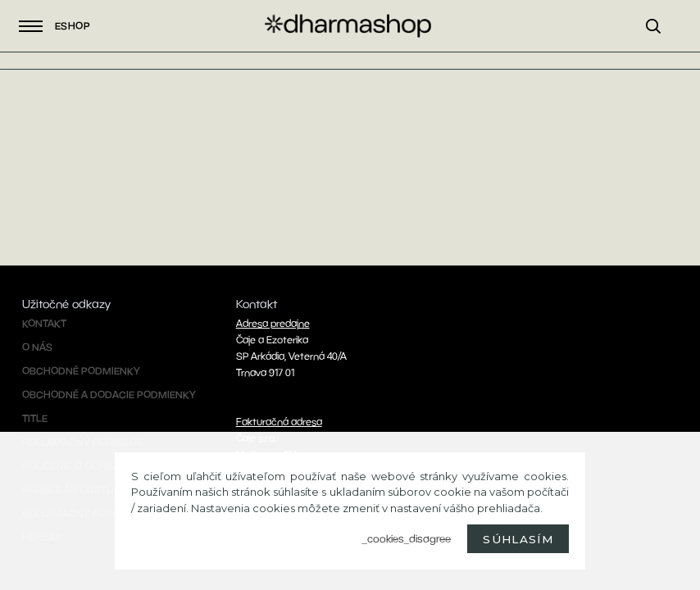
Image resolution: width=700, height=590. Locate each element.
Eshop (55, 26)
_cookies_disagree (406, 539)
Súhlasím (518, 539)
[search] (661, 46)
